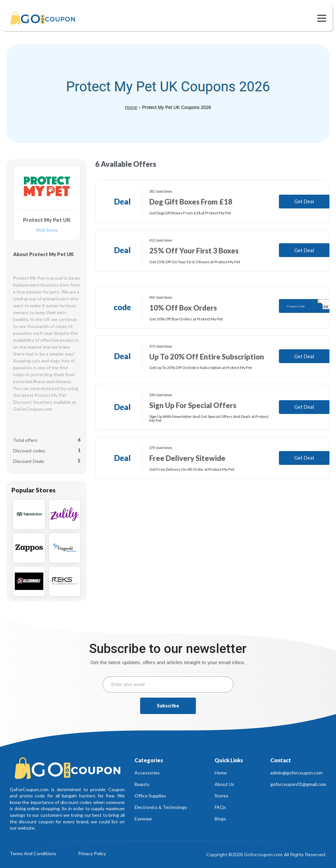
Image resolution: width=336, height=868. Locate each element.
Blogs (220, 819)
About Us (224, 784)
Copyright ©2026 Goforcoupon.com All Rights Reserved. (266, 855)
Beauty (142, 784)
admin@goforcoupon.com (296, 773)
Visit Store (47, 230)
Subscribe (168, 706)
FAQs (220, 807)
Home (131, 107)
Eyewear (143, 819)
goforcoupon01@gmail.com (298, 784)
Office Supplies (150, 796)
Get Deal (304, 201)
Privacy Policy (92, 854)
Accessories (147, 773)
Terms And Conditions (33, 854)
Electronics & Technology (161, 807)
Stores (221, 796)
